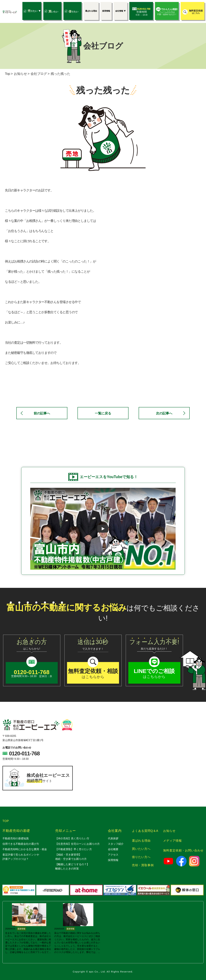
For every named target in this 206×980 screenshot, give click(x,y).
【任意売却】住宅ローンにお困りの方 (77, 844)
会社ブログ (39, 74)
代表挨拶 (113, 838)
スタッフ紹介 (116, 844)
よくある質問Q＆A (145, 831)
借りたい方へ (141, 857)
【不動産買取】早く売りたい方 (74, 849)
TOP (6, 821)
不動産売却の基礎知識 (16, 838)
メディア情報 (172, 841)
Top (8, 74)
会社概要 (113, 849)
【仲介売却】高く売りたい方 (72, 838)
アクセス (113, 855)
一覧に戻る (103, 413)
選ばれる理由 (141, 841)
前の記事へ (42, 413)
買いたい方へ (141, 849)
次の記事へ (164, 413)
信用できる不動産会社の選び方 (21, 844)
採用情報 (113, 860)
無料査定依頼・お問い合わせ (183, 850)
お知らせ (20, 74)
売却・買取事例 (143, 865)
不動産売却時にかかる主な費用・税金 (25, 849)
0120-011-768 (24, 753)
